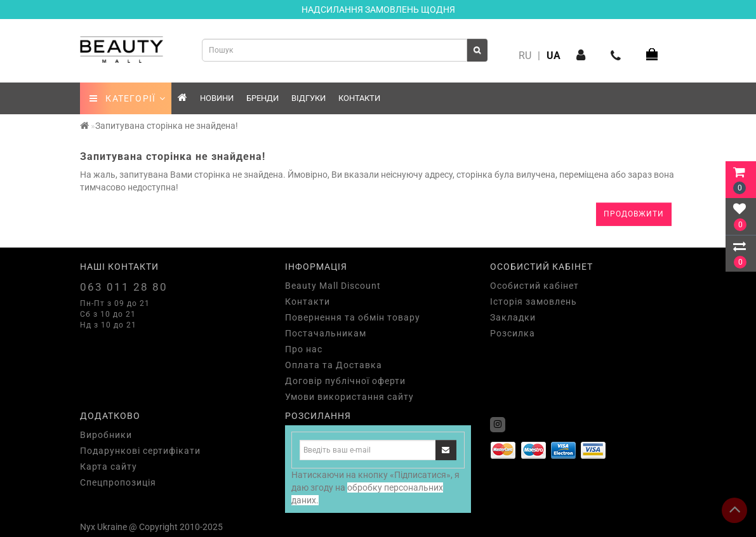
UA (554, 56)
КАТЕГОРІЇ (128, 98)
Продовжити (634, 214)
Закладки (513, 317)
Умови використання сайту (349, 397)
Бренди (262, 98)
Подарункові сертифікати (140, 451)
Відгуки (308, 98)
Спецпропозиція (118, 482)
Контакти (359, 98)
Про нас (304, 349)
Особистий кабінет (534, 286)
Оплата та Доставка (334, 365)
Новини (217, 98)
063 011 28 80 (124, 287)
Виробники (106, 435)
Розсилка (513, 333)
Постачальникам (326, 333)
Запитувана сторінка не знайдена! (167, 126)
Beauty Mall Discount (333, 286)
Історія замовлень (534, 302)
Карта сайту (109, 467)
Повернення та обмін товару (353, 317)
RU (525, 56)
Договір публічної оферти (345, 381)
